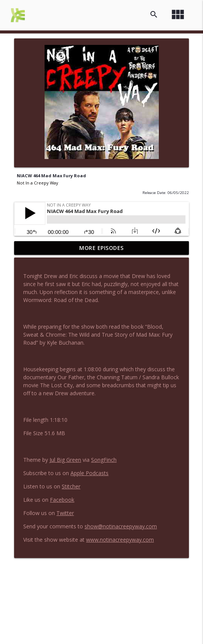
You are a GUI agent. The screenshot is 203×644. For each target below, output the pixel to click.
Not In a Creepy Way (38, 183)
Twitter (65, 513)
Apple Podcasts (90, 473)
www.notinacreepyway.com (120, 540)
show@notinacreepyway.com (121, 526)
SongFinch (104, 460)
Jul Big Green (65, 460)
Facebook (62, 500)
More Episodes (101, 248)
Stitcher (71, 486)
